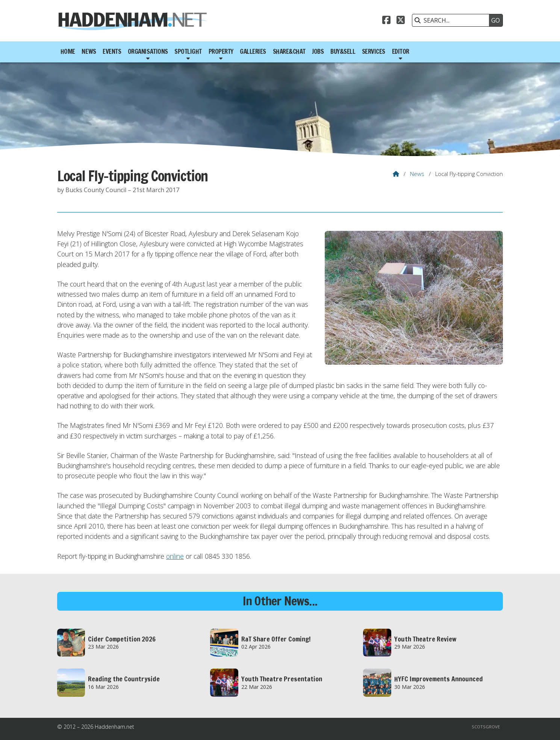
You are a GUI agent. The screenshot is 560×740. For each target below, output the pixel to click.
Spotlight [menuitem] (188, 52)
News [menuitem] (89, 52)
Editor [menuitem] (401, 52)
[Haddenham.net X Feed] (401, 21)
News (417, 174)
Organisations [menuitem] (148, 52)
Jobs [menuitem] (318, 52)
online (175, 556)
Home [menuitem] (68, 52)
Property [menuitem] (221, 52)
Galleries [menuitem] (253, 52)
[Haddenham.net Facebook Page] (386, 21)
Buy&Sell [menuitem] (343, 52)
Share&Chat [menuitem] (289, 52)
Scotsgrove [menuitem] (486, 727)
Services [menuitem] (374, 52)
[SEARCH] (453, 20)
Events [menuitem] (112, 52)
